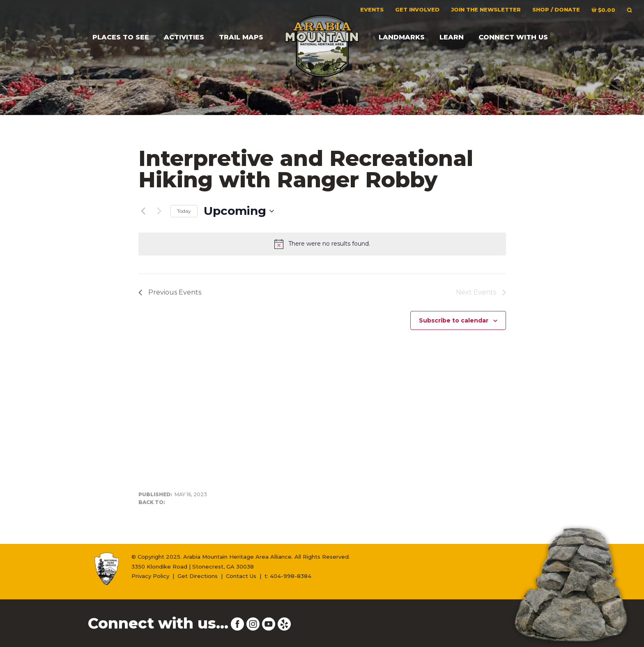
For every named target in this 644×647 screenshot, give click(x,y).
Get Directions (198, 576)
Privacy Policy (150, 576)
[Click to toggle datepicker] (239, 211)
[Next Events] (159, 211)
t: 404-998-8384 (288, 576)
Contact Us (241, 576)
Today (184, 211)
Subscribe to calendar (454, 320)
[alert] (322, 244)
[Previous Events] (143, 211)
